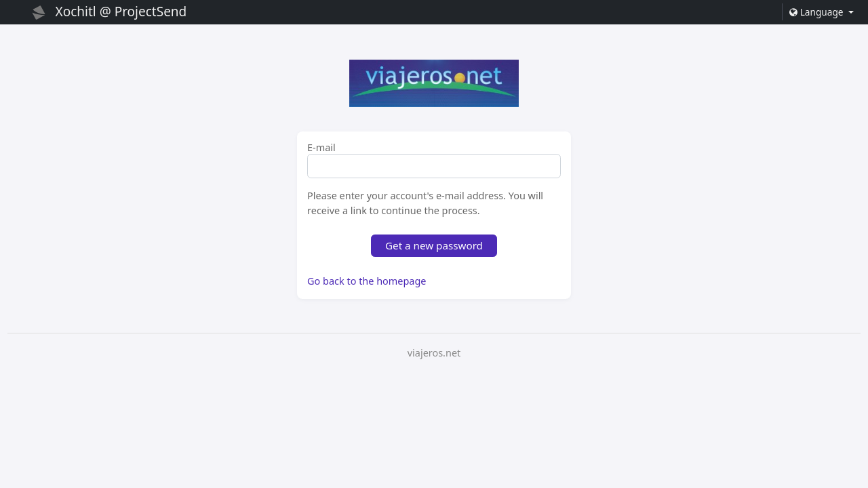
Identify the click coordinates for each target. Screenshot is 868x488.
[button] (821, 12)
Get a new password (434, 245)
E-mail (321, 148)
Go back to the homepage (367, 281)
